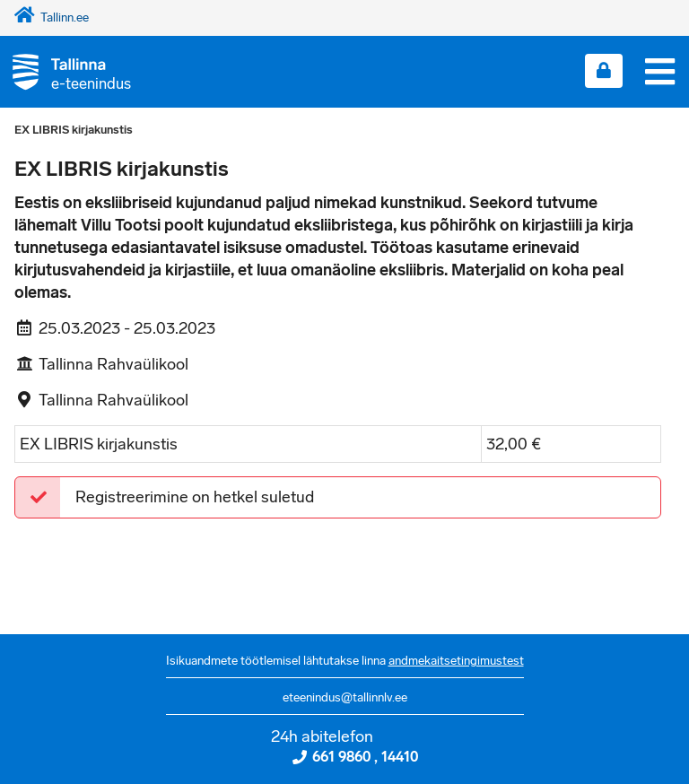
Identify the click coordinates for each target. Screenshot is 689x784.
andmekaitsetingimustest (456, 661)
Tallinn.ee (52, 17)
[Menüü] (660, 72)
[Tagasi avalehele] (65, 71)
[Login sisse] (604, 71)
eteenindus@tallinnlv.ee (345, 697)
